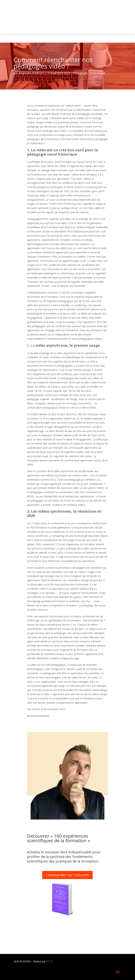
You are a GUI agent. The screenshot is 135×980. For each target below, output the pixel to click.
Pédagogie (80, 73)
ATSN (50, 961)
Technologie (97, 73)
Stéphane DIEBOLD (32, 73)
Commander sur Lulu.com (67, 875)
